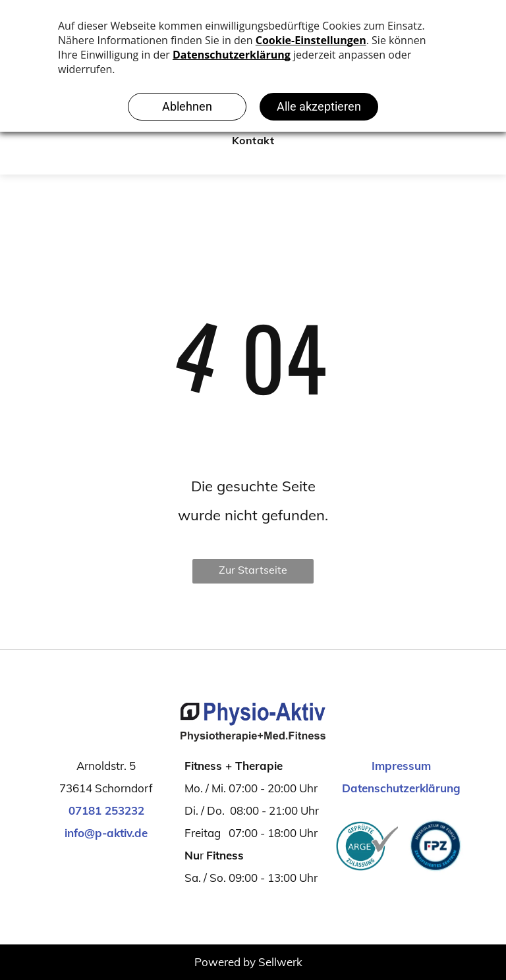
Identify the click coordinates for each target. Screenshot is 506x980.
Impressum (401, 766)
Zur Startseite (253, 570)
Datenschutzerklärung (401, 788)
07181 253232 (106, 810)
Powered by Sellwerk (248, 962)
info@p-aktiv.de (106, 833)
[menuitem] (253, 140)
